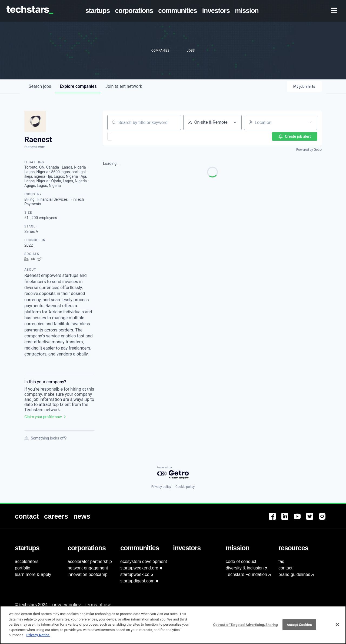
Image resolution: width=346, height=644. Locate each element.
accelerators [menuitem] (27, 561)
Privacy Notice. (39, 635)
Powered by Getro (309, 150)
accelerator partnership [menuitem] (90, 561)
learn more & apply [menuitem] (33, 574)
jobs (40, 86)
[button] (125, 136)
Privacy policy (161, 487)
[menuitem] (99, 11)
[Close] (337, 625)
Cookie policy (185, 487)
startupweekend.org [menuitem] (139, 568)
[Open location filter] (310, 122)
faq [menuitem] (281, 561)
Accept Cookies (299, 624)
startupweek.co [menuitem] (135, 574)
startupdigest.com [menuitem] (137, 581)
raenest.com (35, 147)
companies (78, 86)
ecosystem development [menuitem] (144, 561)
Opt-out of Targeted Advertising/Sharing (245, 624)
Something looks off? (45, 438)
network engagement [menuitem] (88, 568)
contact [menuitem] (285, 568)
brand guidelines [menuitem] (294, 574)
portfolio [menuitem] (23, 568)
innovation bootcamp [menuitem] (88, 574)
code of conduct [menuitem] (241, 561)
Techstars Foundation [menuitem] (246, 574)
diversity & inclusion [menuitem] (245, 568)
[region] (173, 625)
